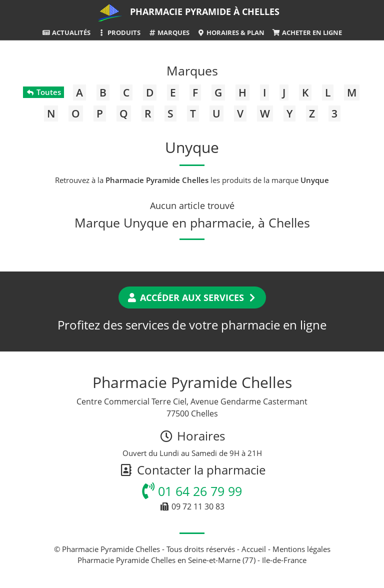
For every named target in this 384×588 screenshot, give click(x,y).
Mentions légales (301, 549)
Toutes (43, 92)
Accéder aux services (192, 297)
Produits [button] (119, 32)
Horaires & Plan (231, 32)
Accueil (254, 549)
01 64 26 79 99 (192, 491)
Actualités (66, 32)
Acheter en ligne (307, 32)
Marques (169, 32)
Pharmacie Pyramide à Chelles (205, 11)
